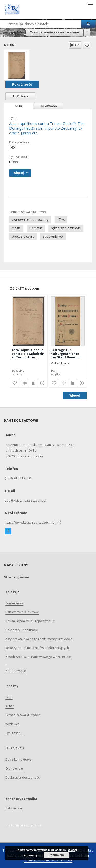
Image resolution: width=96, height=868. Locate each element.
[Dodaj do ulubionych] (87, 45)
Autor (10, 706)
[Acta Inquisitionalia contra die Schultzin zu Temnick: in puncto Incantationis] (29, 321)
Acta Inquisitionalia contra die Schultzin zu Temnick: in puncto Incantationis (28, 354)
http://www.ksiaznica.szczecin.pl (30, 522)
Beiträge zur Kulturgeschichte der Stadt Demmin (66, 354)
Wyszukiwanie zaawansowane (55, 32)
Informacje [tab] (49, 106)
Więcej (74, 395)
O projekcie (14, 768)
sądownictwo (53, 236)
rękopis (15, 162)
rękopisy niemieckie (66, 228)
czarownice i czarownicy (30, 220)
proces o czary (23, 236)
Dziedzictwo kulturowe (22, 612)
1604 (13, 148)
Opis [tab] (19, 106)
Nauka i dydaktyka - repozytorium (30, 621)
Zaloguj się (14, 808)
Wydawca (12, 724)
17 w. (61, 220)
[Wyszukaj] (89, 24)
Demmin (36, 228)
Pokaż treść (22, 84)
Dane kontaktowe (18, 760)
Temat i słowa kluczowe (23, 715)
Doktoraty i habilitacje (22, 630)
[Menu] (90, 4)
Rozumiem (56, 855)
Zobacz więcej (16, 671)
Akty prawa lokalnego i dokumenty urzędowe (39, 639)
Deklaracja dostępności (23, 777)
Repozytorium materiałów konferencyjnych (37, 648)
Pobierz (19, 96)
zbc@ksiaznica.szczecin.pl (26, 500)
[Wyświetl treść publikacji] (33, 383)
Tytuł (9, 697)
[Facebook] (8, 531)
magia (16, 228)
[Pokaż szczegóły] (42, 383)
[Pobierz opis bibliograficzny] (24, 383)
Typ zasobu (14, 733)
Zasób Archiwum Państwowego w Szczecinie (38, 657)
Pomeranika (14, 603)
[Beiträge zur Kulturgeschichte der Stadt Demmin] (68, 321)
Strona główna (17, 577)
